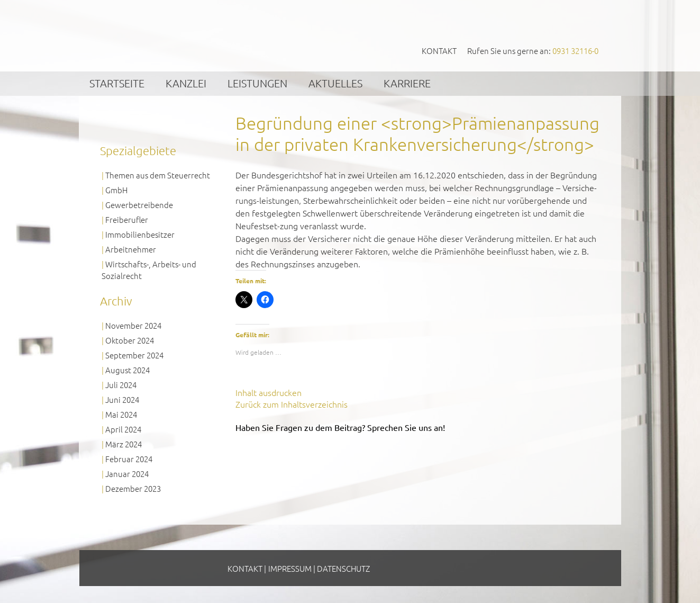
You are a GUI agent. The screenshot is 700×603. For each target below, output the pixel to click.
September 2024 (134, 355)
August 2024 (128, 370)
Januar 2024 (127, 474)
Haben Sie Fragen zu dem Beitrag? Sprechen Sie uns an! (340, 427)
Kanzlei (186, 83)
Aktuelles (335, 83)
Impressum (290, 568)
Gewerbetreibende (139, 205)
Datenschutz (343, 568)
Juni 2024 (122, 399)
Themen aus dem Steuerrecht (158, 175)
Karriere (407, 83)
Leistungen (257, 83)
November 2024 (133, 325)
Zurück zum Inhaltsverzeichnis (292, 404)
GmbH (116, 190)
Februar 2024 (129, 459)
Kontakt (439, 51)
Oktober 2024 (130, 340)
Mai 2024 (121, 414)
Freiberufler (127, 219)
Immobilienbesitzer (140, 234)
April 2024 (123, 429)
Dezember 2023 (133, 488)
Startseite (117, 83)
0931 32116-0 (575, 51)
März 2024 (124, 444)
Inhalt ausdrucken (269, 392)
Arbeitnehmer (131, 249)
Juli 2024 (121, 385)
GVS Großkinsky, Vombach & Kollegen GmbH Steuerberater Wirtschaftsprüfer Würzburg (181, 35)
